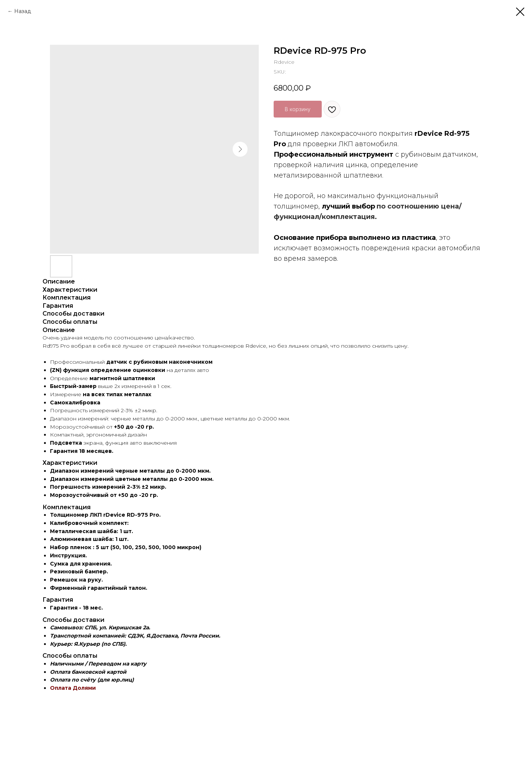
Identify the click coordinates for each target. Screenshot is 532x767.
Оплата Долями (73, 688)
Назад (23, 11)
